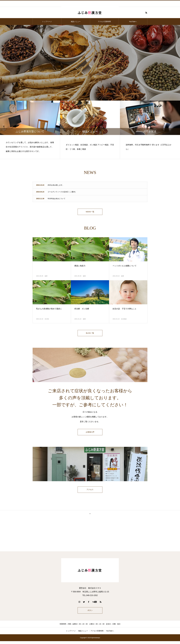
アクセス (90, 492)
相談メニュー (76, 22)
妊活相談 (124, 320)
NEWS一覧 (90, 212)
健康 (46, 277)
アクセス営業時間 (104, 22)
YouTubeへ (133, 22)
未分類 (47, 320)
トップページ (47, 22)
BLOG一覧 (90, 334)
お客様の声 (90, 434)
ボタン (90, 613)
